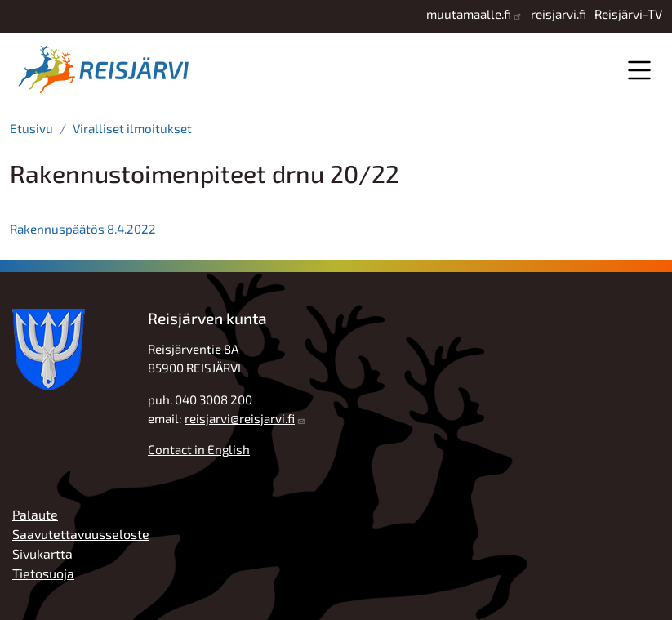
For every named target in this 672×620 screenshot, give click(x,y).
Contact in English (199, 449)
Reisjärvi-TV (628, 14)
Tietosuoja (43, 573)
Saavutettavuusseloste (81, 534)
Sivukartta (42, 553)
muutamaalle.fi (469, 14)
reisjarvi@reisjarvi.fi (240, 418)
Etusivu (31, 128)
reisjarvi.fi (559, 14)
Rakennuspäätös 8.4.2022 (83, 229)
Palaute (35, 514)
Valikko (639, 70)
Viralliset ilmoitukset (132, 128)
